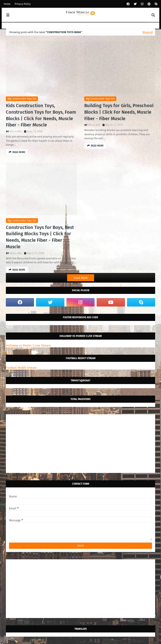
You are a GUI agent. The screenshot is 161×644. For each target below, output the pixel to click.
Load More (81, 278)
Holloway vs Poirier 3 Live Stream (28, 346)
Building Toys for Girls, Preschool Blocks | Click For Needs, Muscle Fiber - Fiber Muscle (119, 112)
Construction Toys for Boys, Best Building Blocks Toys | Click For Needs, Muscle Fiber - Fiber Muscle (40, 237)
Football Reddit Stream (21, 368)
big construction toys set (22, 99)
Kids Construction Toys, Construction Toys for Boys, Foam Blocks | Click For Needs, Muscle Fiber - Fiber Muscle (41, 115)
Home (7, 4)
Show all (148, 32)
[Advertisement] (80, 444)
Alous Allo (16, 131)
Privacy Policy (23, 4)
